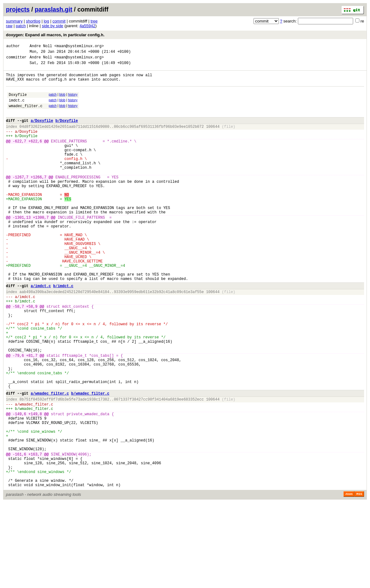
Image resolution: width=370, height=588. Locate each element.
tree (94, 21)
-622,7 (20, 156)
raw (9, 26)
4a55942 (88, 26)
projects (18, 9)
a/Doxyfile (42, 132)
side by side (53, 26)
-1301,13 (22, 248)
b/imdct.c (63, 331)
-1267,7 (21, 199)
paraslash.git (53, 9)
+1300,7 (41, 248)
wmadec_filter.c (26, 115)
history (73, 101)
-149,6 (20, 484)
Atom (349, 579)
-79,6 (18, 414)
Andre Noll (41, 47)
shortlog (33, 21)
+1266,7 (38, 199)
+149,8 (35, 484)
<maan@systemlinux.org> (79, 47)
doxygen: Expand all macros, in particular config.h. (55, 35)
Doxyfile (18, 102)
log (46, 21)
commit (59, 21)
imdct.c (17, 109)
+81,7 (32, 414)
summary (14, 21)
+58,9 (32, 355)
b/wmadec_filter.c (90, 460)
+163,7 (35, 533)
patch (21, 26)
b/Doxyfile (67, 132)
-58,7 (18, 355)
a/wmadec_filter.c (50, 460)
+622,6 (35, 156)
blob (62, 101)
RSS (359, 579)
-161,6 (20, 533)
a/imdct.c (41, 331)
